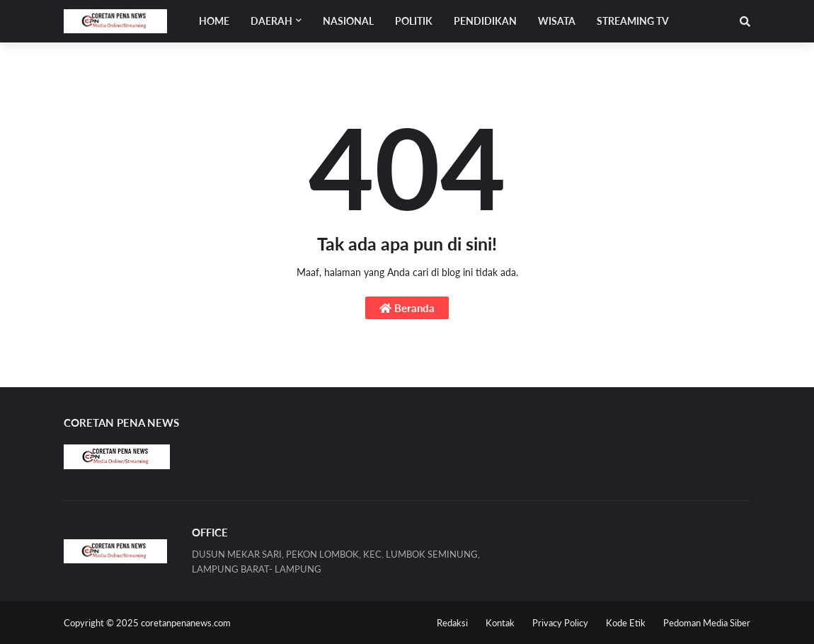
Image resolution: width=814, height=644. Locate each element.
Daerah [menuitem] (271, 21)
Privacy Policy (560, 623)
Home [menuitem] (214, 21)
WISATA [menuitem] (557, 21)
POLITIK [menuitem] (414, 21)
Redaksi (452, 623)
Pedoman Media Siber (707, 623)
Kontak (500, 623)
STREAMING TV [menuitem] (633, 21)
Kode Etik (626, 623)
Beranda (407, 308)
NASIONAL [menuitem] (348, 21)
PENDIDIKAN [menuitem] (485, 21)
